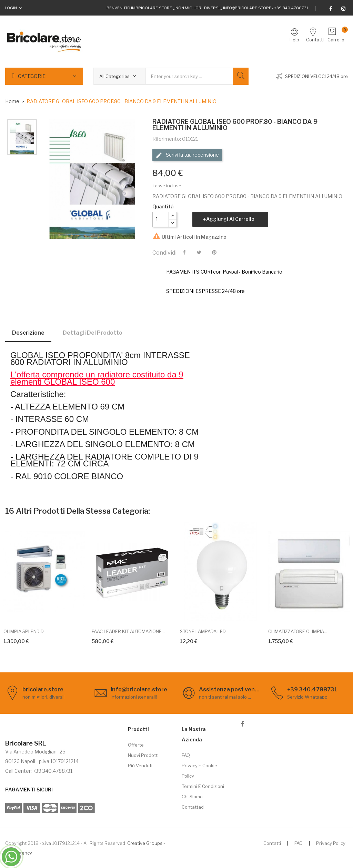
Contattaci (193, 807)
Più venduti (140, 766)
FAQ (186, 755)
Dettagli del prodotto (93, 333)
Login (11, 8)
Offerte (136, 745)
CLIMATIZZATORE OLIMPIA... (298, 631)
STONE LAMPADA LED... (204, 631)
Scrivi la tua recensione (187, 155)
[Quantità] (161, 219)
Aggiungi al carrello (230, 219)
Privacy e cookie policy (199, 771)
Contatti (272, 843)
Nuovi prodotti (143, 755)
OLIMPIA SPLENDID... (25, 631)
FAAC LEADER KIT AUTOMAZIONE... (128, 631)
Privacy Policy (331, 843)
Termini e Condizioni (203, 786)
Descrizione (28, 333)
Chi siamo (192, 797)
